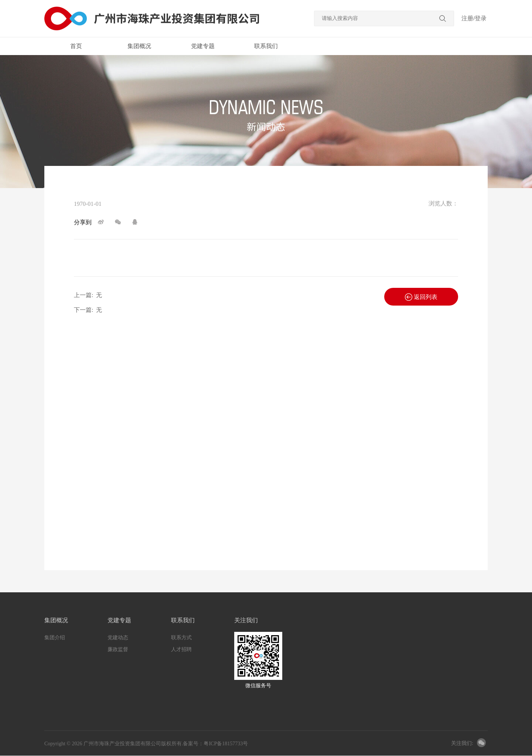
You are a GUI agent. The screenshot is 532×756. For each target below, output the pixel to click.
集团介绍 (55, 638)
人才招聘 (181, 649)
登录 (481, 18)
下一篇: (88, 310)
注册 (467, 18)
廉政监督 (118, 649)
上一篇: (88, 295)
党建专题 (203, 46)
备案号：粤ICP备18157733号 (215, 744)
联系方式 (181, 638)
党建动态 (118, 638)
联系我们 (266, 46)
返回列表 (421, 297)
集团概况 (139, 46)
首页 (76, 46)
